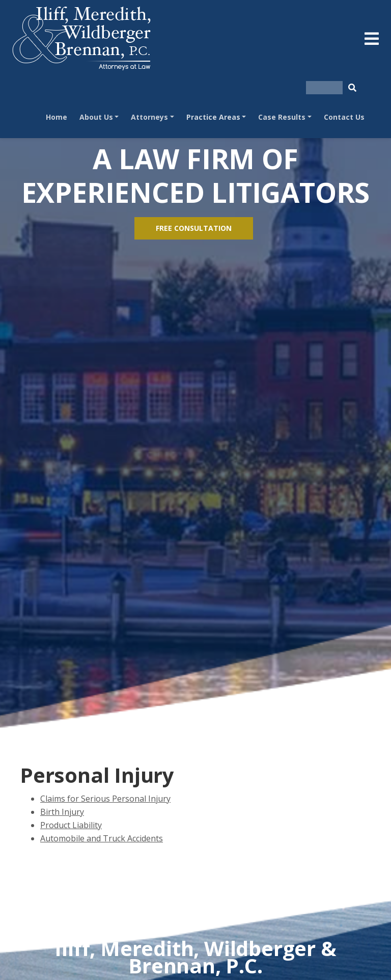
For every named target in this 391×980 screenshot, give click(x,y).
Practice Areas (213, 117)
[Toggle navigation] (372, 39)
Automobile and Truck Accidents (102, 838)
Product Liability (71, 825)
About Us (96, 117)
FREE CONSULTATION (194, 228)
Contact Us (344, 117)
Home (57, 117)
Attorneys (149, 117)
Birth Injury (62, 812)
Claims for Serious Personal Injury (105, 799)
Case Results (282, 117)
